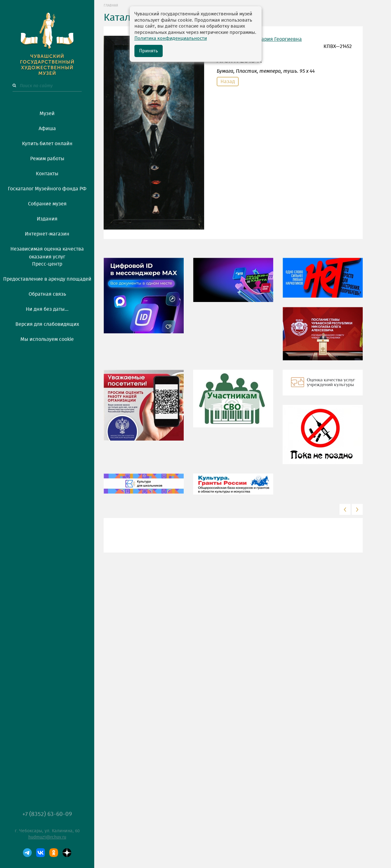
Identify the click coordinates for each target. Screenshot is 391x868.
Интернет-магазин (47, 234)
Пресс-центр (47, 264)
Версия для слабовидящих (47, 324)
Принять (149, 51)
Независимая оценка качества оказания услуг (47, 252)
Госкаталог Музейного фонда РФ (47, 189)
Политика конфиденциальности (171, 38)
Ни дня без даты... (47, 309)
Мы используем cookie (47, 339)
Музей (47, 114)
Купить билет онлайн (47, 144)
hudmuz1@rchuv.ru (47, 837)
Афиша (47, 129)
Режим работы (47, 159)
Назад (228, 82)
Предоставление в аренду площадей (47, 279)
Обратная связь (47, 294)
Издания (47, 219)
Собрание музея (47, 204)
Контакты (47, 174)
